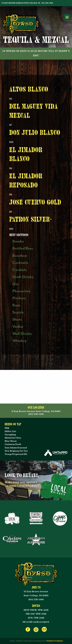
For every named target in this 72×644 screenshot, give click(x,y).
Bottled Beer (23, 248)
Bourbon (20, 256)
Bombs (18, 241)
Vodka (18, 327)
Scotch (18, 312)
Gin (15, 284)
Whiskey (20, 341)
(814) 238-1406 (36, 600)
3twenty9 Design (55, 641)
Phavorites (21, 291)
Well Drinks (22, 334)
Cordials (20, 270)
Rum (16, 305)
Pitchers (19, 298)
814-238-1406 (47, 3)
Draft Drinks (23, 277)
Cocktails (20, 263)
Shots (17, 319)
